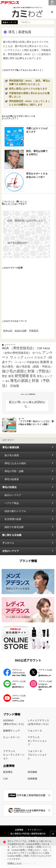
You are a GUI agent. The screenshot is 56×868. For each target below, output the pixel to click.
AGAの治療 (21, 331)
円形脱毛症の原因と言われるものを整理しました (29, 95)
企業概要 (20, 830)
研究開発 (32, 772)
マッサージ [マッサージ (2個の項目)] (20, 362)
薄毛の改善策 (12, 479)
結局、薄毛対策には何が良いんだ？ (27, 221)
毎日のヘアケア (13, 495)
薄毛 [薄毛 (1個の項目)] (7, 381)
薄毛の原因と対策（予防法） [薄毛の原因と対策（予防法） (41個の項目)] (26, 383)
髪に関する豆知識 (12, 535)
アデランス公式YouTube (19, 698)
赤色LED (8, 331)
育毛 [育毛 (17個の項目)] (33, 376)
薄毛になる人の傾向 (15, 463)
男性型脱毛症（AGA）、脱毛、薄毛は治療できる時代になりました (29, 82)
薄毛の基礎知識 (11, 448)
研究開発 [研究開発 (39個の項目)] (22, 376)
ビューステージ (11, 737)
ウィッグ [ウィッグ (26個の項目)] (17, 358)
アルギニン (26, 22)
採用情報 (32, 779)
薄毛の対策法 (9, 487)
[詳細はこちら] (14, 863)
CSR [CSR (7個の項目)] (40, 348)
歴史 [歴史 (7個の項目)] (5, 376)
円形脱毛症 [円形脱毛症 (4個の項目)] (33, 362)
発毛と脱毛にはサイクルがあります (28, 89)
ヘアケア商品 (12, 503)
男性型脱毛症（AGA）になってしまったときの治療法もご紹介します (29, 103)
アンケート (8, 543)
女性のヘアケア (11, 551)
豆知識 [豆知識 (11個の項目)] (14, 386)
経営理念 (8, 772)
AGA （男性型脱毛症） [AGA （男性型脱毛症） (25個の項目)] (19, 348)
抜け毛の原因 (12, 456)
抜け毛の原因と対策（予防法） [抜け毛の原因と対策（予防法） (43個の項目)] (27, 371)
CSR (5, 779)
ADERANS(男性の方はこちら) (14, 722)
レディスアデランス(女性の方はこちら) (38, 722)
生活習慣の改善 (13, 519)
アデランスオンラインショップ (37, 741)
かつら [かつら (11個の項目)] (37, 353)
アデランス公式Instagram (45, 685)
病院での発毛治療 (14, 527)
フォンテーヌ (35, 731)
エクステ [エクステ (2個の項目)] (29, 358)
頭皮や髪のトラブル (15, 511)
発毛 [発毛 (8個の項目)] (11, 376)
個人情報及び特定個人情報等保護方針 (28, 833)
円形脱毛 (34, 331)
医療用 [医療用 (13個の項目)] (45, 362)
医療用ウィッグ (11, 731)
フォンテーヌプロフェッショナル (37, 755)
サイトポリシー (35, 830)
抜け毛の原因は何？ (18, 243)
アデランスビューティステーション (14, 755)
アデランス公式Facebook (19, 673)
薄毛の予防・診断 (14, 471)
